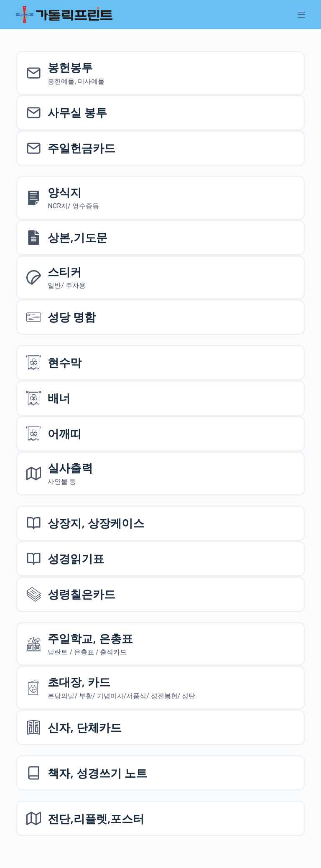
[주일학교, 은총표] (160, 644)
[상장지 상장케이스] (160, 523)
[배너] (160, 398)
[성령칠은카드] (160, 594)
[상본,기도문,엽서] (160, 238)
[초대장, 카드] (160, 688)
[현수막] (160, 363)
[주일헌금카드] (160, 148)
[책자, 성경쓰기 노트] (160, 773)
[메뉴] (301, 15)
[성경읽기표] (160, 559)
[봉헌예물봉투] (160, 73)
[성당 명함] (160, 317)
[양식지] (160, 198)
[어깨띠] (160, 434)
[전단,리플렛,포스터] (160, 818)
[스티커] (160, 277)
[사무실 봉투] (160, 113)
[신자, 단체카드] (160, 727)
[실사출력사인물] (160, 474)
